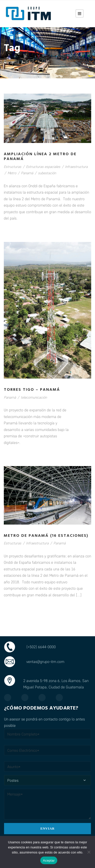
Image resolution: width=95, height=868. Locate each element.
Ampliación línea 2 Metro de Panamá (40, 157)
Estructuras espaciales (43, 167)
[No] (89, 852)
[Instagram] (27, 698)
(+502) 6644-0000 (41, 647)
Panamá (27, 173)
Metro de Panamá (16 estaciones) (46, 536)
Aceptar (49, 860)
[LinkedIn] (45, 698)
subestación (47, 173)
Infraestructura (76, 167)
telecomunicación (34, 397)
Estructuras (13, 167)
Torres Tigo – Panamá (32, 390)
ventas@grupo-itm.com (45, 661)
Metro (12, 173)
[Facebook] (10, 698)
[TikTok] (62, 698)
